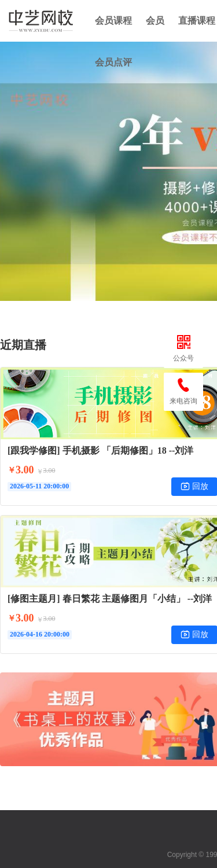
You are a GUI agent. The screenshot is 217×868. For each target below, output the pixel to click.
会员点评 (113, 62)
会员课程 (113, 21)
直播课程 (197, 21)
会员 (155, 21)
